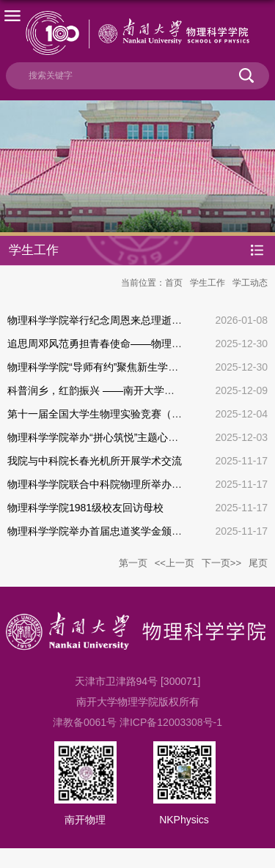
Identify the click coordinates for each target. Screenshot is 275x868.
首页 (174, 283)
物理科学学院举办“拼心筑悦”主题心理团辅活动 (113, 437)
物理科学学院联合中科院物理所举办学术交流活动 (120, 484)
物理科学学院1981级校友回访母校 (85, 508)
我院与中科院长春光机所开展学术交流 (95, 461)
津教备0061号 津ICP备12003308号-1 (137, 722)
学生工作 (208, 283)
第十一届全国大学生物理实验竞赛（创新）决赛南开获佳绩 (141, 414)
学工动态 (250, 283)
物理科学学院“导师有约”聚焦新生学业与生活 (108, 367)
